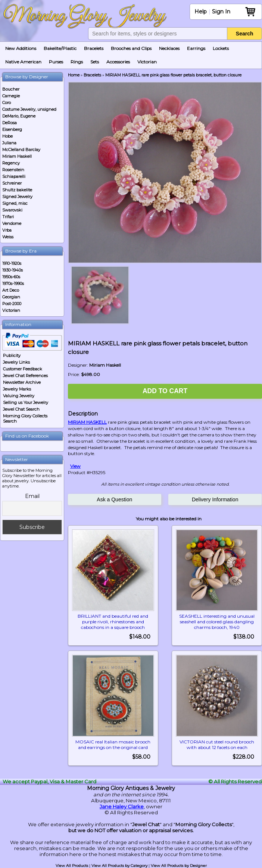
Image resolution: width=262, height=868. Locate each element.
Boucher (11, 89)
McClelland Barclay (21, 150)
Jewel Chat (146, 824)
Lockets (221, 48)
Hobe (7, 136)
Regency (11, 163)
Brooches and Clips (131, 48)
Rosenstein (13, 170)
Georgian (11, 297)
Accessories (118, 62)
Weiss (8, 237)
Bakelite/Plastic (60, 48)
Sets (95, 62)
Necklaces (169, 48)
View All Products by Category (119, 866)
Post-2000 (12, 304)
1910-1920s (12, 263)
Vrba (7, 230)
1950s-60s (11, 277)
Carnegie (11, 96)
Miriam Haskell (17, 156)
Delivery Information (215, 499)
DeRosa (10, 123)
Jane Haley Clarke (122, 806)
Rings (77, 62)
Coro (7, 103)
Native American (23, 62)
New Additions (21, 48)
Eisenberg (12, 129)
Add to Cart (165, 391)
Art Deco (11, 290)
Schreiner (12, 183)
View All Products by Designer (179, 866)
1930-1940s (13, 270)
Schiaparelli (14, 176)
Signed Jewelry (17, 197)
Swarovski (12, 210)
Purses (56, 62)
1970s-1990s (13, 283)
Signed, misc (15, 203)
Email (32, 496)
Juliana (9, 143)
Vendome (12, 223)
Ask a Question (114, 499)
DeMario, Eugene (19, 116)
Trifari (8, 217)
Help (201, 12)
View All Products (72, 866)
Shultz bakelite (17, 190)
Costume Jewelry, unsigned (29, 109)
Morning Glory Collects (204, 824)
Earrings (196, 48)
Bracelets (94, 48)
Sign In (221, 12)
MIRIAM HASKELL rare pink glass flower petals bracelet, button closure (173, 75)
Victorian (147, 62)
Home (74, 75)
